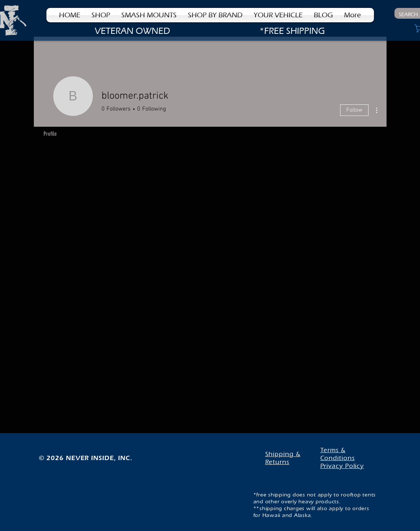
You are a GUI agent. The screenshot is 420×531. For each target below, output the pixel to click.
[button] (215, 15)
